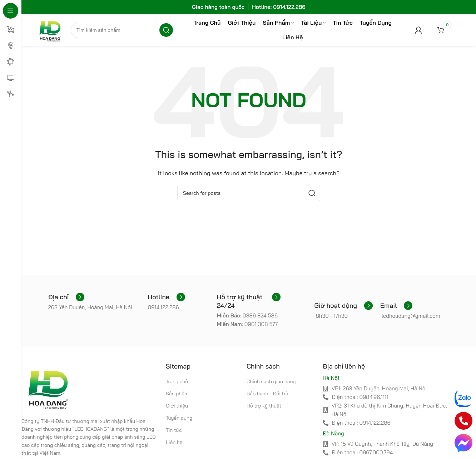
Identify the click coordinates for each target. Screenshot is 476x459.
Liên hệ (174, 443)
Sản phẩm (177, 394)
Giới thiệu (177, 406)
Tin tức (174, 431)
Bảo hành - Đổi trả (267, 394)
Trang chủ (177, 382)
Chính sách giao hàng (271, 382)
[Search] (123, 30)
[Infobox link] (66, 298)
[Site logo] (50, 30)
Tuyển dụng (179, 419)
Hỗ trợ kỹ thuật (264, 406)
